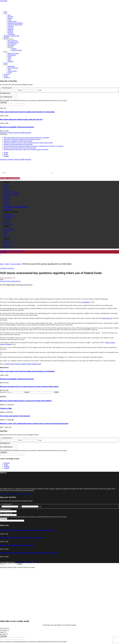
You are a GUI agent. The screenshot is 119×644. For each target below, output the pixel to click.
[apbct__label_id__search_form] (42, 392)
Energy (10, 20)
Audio (9, 60)
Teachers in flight (6, 408)
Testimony (10, 61)
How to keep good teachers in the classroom (15, 416)
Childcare (10, 31)
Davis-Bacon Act (107, 318)
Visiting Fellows (12, 71)
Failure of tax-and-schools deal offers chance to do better (20, 148)
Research (6, 37)
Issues (5, 13)
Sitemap (36, 562)
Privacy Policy (20, 562)
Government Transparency (7, 269)
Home (5, 12)
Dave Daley (5, 278)
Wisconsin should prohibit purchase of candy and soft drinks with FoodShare (26, 401)
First (20, 90)
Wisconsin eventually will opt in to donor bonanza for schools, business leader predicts (28, 143)
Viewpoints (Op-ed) (13, 42)
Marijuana (10, 33)
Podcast (10, 57)
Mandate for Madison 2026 (11, 36)
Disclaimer (29, 562)
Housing (10, 18)
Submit (20, 564)
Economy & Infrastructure (15, 25)
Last (40, 90)
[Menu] (1, 255)
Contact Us (7, 77)
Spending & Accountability (15, 23)
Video (9, 58)
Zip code (3, 634)
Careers (10, 73)
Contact (6, 156)
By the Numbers (12, 44)
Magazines (11, 47)
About (6, 65)
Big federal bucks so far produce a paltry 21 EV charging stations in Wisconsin (26, 149)
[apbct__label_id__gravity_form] (12, 104)
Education (10, 17)
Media (6, 52)
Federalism (11, 26)
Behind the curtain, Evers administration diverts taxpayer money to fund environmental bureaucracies (34, 424)
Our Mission (11, 66)
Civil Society (11, 34)
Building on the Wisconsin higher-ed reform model (18, 144)
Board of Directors (13, 68)
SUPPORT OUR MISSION (10, 178)
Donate (6, 76)
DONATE (3, 253)
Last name (3, 630)
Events (6, 63)
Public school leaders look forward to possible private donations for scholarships (27, 112)
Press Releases (12, 55)
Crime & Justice (12, 21)
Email (5, 93)
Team (9, 69)
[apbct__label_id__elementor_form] (12, 638)
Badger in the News (13, 53)
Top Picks (7, 74)
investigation (86, 302)
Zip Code (6, 97)
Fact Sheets (11, 45)
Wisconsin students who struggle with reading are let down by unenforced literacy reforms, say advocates (34, 146)
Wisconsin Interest (16, 50)
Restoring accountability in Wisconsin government (17, 127)
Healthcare (11, 29)
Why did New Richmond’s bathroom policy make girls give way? (21, 120)
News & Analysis (9, 39)
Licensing (10, 28)
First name (3, 628)
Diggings (14, 49)
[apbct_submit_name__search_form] (57, 392)
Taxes (9, 15)
